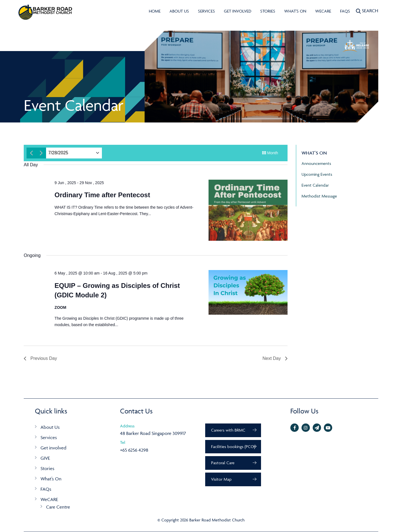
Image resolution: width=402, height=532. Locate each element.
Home (155, 11)
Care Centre (58, 507)
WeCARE (323, 11)
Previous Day (40, 358)
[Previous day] (31, 153)
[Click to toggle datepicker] (58, 153)
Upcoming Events (317, 174)
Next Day (275, 358)
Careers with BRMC (228, 430)
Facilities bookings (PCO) (233, 446)
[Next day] (41, 153)
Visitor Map (221, 479)
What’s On (51, 479)
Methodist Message (319, 196)
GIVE (45, 458)
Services (206, 11)
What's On (295, 11)
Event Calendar (315, 185)
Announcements (316, 163)
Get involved (238, 11)
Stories (268, 11)
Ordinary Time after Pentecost (102, 195)
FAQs (345, 11)
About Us (179, 11)
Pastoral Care (223, 463)
